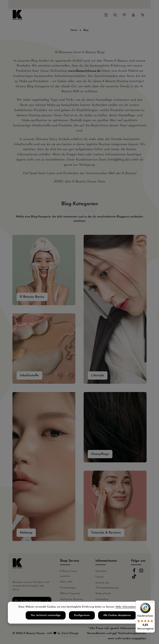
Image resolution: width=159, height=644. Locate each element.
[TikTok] (134, 578)
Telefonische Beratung (71, 599)
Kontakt (100, 577)
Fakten (63, 605)
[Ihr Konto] (133, 15)
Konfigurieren (82, 623)
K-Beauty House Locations (68, 574)
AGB (98, 605)
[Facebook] (135, 572)
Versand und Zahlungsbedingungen (107, 585)
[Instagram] (141, 572)
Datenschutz (102, 599)
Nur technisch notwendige (46, 623)
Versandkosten (96, 633)
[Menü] (106, 15)
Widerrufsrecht (103, 594)
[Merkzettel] (124, 15)
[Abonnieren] (47, 601)
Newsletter (101, 571)
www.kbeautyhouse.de (84, 71)
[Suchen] (115, 15)
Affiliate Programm (70, 594)
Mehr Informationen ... (128, 615)
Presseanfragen (68, 588)
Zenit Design (70, 633)
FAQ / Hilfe (66, 582)
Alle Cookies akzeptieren (117, 623)
